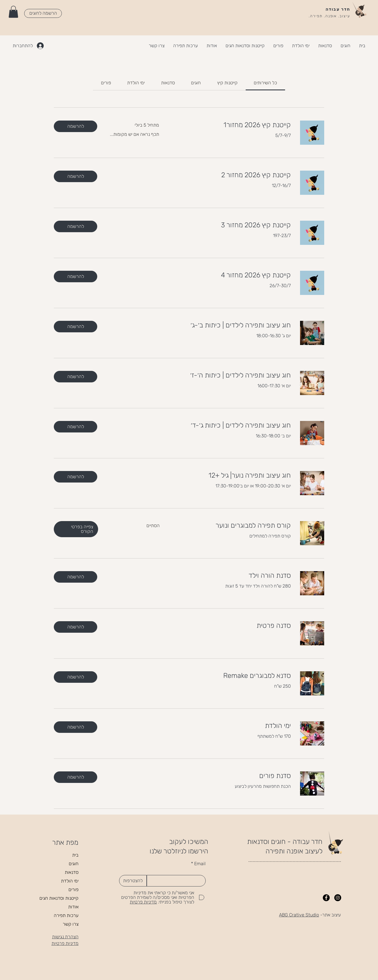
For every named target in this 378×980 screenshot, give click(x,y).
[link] (265, 83)
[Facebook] (326, 898)
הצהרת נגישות (65, 937)
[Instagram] (338, 898)
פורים (73, 890)
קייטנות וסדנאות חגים (59, 898)
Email (200, 864)
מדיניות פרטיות (65, 943)
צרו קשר (71, 924)
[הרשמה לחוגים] (43, 13)
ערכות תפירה (66, 915)
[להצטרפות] (133, 881)
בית (75, 855)
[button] (13, 12)
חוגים (74, 864)
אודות (73, 907)
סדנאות (72, 872)
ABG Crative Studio (299, 915)
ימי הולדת (70, 881)
